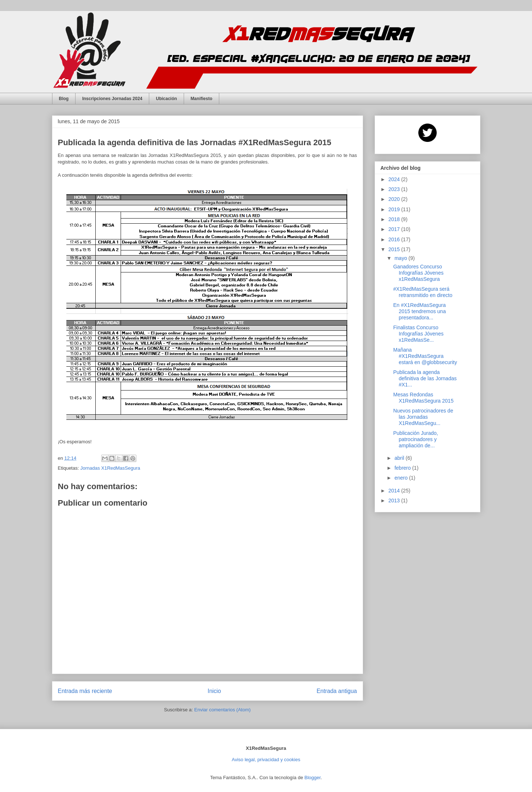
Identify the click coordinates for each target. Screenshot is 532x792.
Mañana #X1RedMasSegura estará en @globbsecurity (425, 356)
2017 (395, 229)
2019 (395, 209)
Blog (64, 99)
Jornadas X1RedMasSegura (110, 468)
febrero (403, 468)
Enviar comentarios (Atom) (223, 710)
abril (400, 458)
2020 (395, 199)
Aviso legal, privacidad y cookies (266, 760)
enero (402, 478)
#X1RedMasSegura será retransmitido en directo (423, 292)
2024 (395, 179)
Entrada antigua (337, 691)
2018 (395, 219)
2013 (395, 500)
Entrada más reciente (85, 691)
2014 (395, 491)
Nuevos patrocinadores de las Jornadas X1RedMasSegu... (423, 417)
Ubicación (166, 99)
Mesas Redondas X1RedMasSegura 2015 (423, 398)
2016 (395, 239)
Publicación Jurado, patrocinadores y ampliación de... (415, 439)
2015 (395, 249)
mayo (401, 258)
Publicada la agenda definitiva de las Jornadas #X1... (425, 378)
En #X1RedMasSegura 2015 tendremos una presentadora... (419, 311)
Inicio (214, 691)
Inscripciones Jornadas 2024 (112, 99)
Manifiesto (201, 99)
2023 (395, 189)
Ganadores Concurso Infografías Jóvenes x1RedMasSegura (418, 273)
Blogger (312, 778)
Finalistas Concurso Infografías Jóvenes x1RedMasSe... (418, 334)
